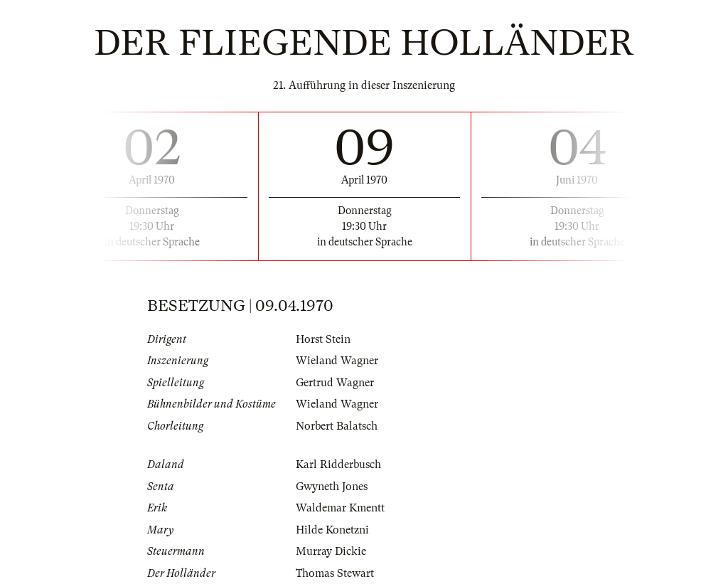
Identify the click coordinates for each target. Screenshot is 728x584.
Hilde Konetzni (332, 530)
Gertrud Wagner (335, 383)
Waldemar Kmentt (340, 508)
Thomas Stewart (335, 573)
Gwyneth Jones (332, 487)
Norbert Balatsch (337, 426)
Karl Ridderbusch (338, 464)
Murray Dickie (331, 551)
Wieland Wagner (337, 361)
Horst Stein (323, 339)
